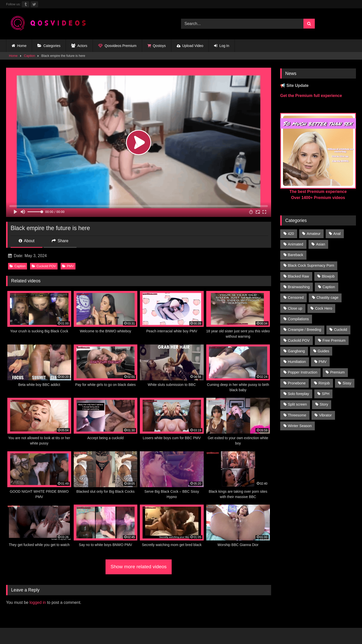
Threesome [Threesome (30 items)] (297, 415)
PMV (68, 266)
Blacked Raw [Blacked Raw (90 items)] (298, 276)
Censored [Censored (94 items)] (296, 298)
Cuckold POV (44, 266)
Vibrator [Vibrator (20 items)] (325, 415)
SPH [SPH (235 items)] (326, 394)
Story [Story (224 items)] (324, 404)
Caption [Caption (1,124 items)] (329, 287)
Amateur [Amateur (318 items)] (314, 234)
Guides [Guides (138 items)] (323, 351)
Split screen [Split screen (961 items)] (297, 404)
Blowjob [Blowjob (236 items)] (328, 276)
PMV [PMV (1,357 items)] (322, 362)
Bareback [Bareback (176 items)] (295, 255)
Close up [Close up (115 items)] (295, 308)
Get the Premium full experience (311, 96)
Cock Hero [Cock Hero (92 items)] (324, 308)
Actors (79, 46)
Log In (222, 46)
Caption (30, 56)
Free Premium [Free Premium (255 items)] (334, 340)
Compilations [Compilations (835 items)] (298, 319)
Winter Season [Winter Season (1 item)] (300, 426)
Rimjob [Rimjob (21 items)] (324, 383)
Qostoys (157, 46)
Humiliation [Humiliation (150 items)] (297, 362)
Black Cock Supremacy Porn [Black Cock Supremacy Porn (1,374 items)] (311, 265)
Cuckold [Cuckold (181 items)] (341, 330)
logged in (38, 602)
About (27, 241)
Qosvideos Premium (117, 46)
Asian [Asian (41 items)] (321, 244)
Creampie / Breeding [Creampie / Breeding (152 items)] (304, 330)
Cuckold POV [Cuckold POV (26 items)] (299, 340)
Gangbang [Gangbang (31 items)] (296, 351)
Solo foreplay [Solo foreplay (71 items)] (298, 394)
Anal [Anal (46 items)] (337, 234)
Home (19, 46)
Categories (49, 46)
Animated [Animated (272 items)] (295, 244)
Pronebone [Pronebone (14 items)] (297, 383)
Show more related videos (139, 567)
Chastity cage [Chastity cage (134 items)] (328, 298)
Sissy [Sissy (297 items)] (347, 383)
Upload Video (190, 46)
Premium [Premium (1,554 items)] (338, 372)
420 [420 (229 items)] (291, 234)
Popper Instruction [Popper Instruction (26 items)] (303, 372)
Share (60, 241)
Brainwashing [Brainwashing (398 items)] (299, 287)
